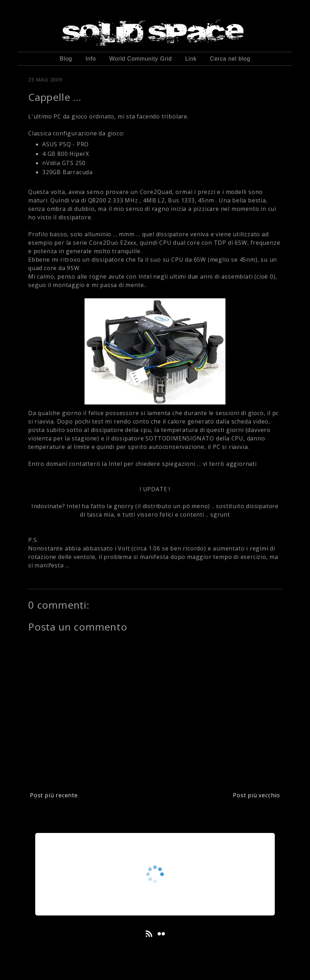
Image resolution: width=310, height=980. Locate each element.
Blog (66, 59)
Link (191, 59)
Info (91, 59)
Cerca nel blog (230, 59)
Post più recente (54, 795)
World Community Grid (141, 59)
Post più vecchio (256, 795)
